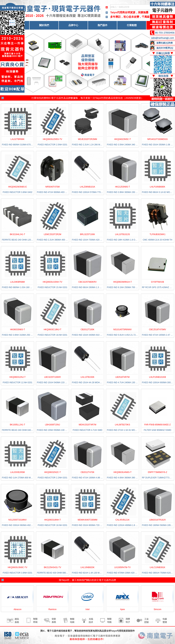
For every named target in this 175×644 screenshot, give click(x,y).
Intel (88, 609)
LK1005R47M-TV (123, 567)
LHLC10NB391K (158, 567)
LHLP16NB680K (157, 187)
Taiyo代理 (101, 98)
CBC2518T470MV (157, 330)
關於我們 (44, 25)
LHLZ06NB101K (87, 187)
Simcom (157, 609)
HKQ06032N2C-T (53, 472)
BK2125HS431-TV (53, 567)
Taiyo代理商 (118, 12)
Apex (122, 609)
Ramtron (52, 609)
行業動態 (132, 25)
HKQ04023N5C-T (123, 139)
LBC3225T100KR (52, 377)
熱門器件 (103, 25)
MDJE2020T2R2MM (88, 139)
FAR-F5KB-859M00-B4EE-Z (158, 425)
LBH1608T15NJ (52, 425)
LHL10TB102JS (123, 234)
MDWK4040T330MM (87, 520)
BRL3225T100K (87, 234)
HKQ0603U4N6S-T (123, 472)
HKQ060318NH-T (53, 520)
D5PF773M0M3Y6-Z (157, 472)
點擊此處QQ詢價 (165, 43)
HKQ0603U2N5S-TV (53, 139)
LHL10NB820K (87, 567)
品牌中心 (73, 25)
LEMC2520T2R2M (52, 234)
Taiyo (64, 580)
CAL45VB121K (123, 520)
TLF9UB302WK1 (158, 234)
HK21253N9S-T (123, 187)
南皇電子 (68, 631)
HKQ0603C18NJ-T (53, 330)
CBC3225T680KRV (87, 282)
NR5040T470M (52, 187)
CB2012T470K (88, 472)
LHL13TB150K (88, 377)
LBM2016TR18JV (158, 520)
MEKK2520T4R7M (87, 425)
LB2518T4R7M (123, 377)
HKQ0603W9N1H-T (122, 282)
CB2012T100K (88, 330)
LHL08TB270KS (123, 425)
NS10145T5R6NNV (123, 330)
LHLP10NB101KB (157, 377)
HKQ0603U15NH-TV (52, 282)
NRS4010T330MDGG (158, 139)
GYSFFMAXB (157, 282)
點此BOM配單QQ (165, 48)
